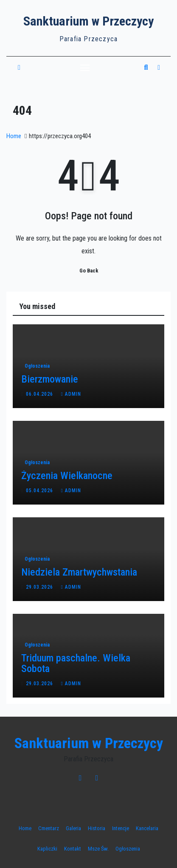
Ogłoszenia (37, 366)
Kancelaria (147, 828)
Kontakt (73, 849)
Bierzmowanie (50, 379)
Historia (97, 828)
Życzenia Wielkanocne (67, 476)
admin (71, 394)
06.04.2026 (40, 394)
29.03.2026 (40, 587)
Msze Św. (98, 849)
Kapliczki (47, 849)
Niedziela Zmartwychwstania (79, 572)
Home (14, 136)
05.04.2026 (40, 491)
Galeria (73, 828)
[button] (146, 67)
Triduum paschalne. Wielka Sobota (76, 663)
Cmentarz (49, 828)
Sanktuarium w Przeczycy (88, 21)
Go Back (89, 271)
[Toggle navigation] (85, 68)
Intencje (121, 828)
